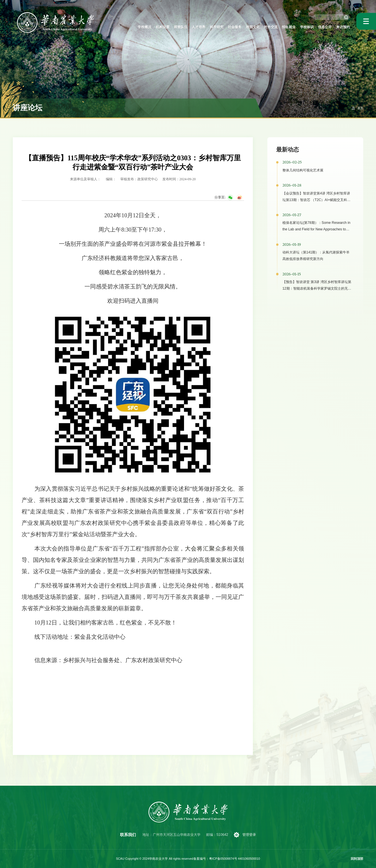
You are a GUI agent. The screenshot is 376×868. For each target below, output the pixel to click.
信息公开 (321, 27)
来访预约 (342, 27)
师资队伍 (159, 27)
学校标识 (301, 27)
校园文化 (240, 27)
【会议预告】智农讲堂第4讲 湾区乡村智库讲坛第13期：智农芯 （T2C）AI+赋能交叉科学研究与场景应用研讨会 (316, 200)
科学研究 (200, 27)
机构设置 (139, 27)
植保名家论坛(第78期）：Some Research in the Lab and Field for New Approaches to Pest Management (316, 229)
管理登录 (250, 835)
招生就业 (281, 27)
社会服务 (220, 27)
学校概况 (118, 27)
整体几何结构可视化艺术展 (303, 170)
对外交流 (261, 27)
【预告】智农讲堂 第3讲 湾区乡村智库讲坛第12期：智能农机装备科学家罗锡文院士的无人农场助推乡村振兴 (317, 288)
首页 (360, 108)
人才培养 (179, 27)
